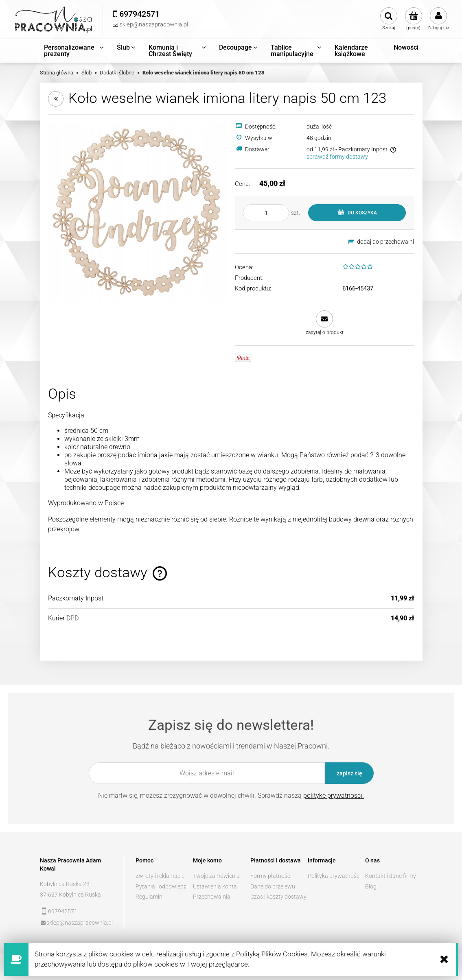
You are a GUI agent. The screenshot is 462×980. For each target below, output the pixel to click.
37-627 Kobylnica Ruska (70, 895)
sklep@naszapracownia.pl (80, 923)
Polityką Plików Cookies (272, 954)
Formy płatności (271, 876)
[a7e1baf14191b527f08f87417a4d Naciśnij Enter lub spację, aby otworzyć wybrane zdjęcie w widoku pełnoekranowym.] (138, 212)
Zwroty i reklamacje (160, 876)
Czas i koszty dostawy (278, 897)
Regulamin (149, 897)
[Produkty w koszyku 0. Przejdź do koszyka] (413, 19)
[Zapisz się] (349, 773)
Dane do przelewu (273, 886)
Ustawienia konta (215, 886)
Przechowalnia (212, 897)
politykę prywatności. (334, 796)
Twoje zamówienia (216, 876)
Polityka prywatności (334, 876)
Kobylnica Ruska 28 (65, 884)
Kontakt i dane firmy (391, 876)
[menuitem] (74, 51)
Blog (371, 886)
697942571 (63, 911)
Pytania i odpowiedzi (162, 886)
